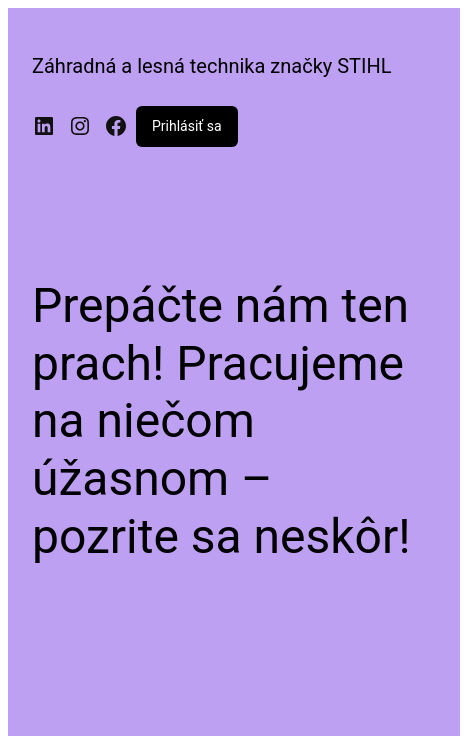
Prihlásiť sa (187, 126)
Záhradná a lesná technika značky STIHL (212, 66)
